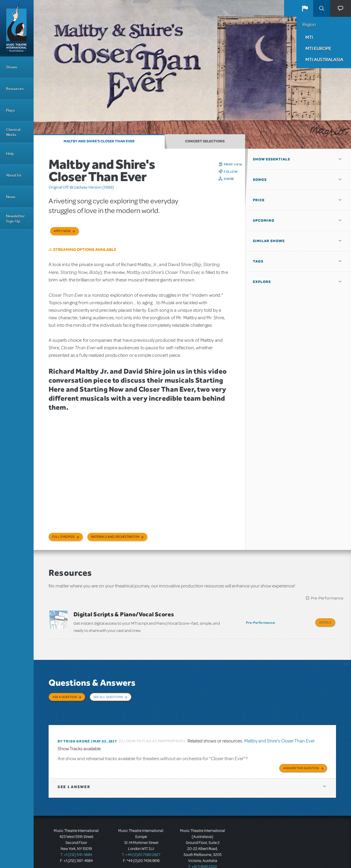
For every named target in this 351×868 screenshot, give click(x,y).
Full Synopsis (63, 537)
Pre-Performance (327, 598)
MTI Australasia (324, 59)
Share (229, 179)
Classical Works (13, 132)
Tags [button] (258, 261)
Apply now (62, 231)
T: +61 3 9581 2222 (202, 853)
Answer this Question (301, 754)
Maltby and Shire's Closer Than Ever (99, 141)
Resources (15, 89)
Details (325, 622)
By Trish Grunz (74, 729)
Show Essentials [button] (271, 159)
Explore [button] (262, 282)
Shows (12, 67)
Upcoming (264, 220)
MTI (309, 37)
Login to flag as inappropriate (155, 729)
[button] (305, 8)
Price (259, 200)
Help (10, 154)
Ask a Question (65, 694)
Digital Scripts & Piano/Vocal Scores (124, 614)
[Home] (17, 28)
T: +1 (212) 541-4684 (76, 841)
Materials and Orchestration (115, 537)
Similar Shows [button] (269, 241)
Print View (233, 164)
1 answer (74, 773)
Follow (231, 171)
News (11, 197)
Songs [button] (260, 180)
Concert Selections (205, 141)
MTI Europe (318, 48)
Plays (10, 110)
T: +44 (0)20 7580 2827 (141, 841)
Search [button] (322, 8)
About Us (14, 175)
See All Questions (108, 694)
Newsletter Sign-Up (15, 219)
